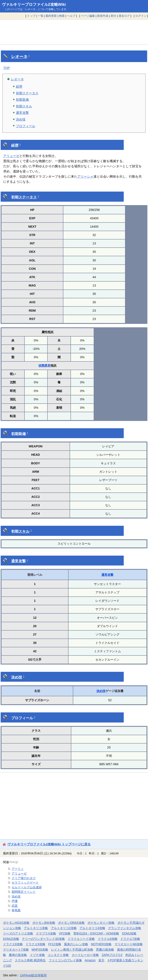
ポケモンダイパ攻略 (101, 923)
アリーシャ (85, 176)
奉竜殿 (16, 910)
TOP (7, 68)
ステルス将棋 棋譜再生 (30, 960)
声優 (15, 901)
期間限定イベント (24, 892)
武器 (15, 906)
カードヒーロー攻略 (85, 955)
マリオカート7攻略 (16, 950)
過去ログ (124, 16)
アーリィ (18, 869)
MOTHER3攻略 (101, 944)
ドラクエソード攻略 (81, 939)
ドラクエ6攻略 (108, 939)
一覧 (41, 16)
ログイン (141, 16)
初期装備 (22, 100)
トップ (31, 16)
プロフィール (26, 126)
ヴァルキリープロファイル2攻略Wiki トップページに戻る (49, 844)
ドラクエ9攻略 (35, 944)
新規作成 (103, 16)
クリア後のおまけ (24, 878)
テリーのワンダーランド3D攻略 (43, 939)
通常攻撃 (22, 113)
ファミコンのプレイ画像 (65, 960)
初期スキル (24, 106)
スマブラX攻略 (46, 933)
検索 (62, 16)
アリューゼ (11, 156)
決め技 (21, 119)
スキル (24, 531)
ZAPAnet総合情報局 (33, 975)
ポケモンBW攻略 (44, 923)
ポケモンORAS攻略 (71, 923)
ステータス (28, 197)
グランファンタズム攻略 (125, 928)
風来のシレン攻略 (76, 944)
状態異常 (44, 366)
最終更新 (51, 16)
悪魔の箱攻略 (105, 950)
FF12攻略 (55, 944)
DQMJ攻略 (129, 933)
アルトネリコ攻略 (36, 928)
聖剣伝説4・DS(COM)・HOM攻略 (96, 933)
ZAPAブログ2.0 (112, 955)
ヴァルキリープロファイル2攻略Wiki (34, 5)
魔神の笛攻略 (18, 955)
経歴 (19, 86)
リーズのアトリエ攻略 (18, 933)
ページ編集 (88, 16)
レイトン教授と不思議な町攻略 (72, 950)
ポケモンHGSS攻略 (16, 923)
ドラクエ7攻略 (130, 939)
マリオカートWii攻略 (129, 944)
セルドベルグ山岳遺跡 (27, 887)
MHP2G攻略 (40, 950)
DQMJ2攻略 (11, 939)
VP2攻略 (65, 933)
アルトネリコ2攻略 (64, 928)
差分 (113, 16)
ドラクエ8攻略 (13, 944)
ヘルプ (71, 16)
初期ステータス (27, 93)
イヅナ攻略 (37, 955)
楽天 (101, 960)
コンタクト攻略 (58, 955)
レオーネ (19, 57)
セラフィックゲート (25, 882)
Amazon (90, 960)
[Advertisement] (74, 32)
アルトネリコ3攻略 (92, 928)
